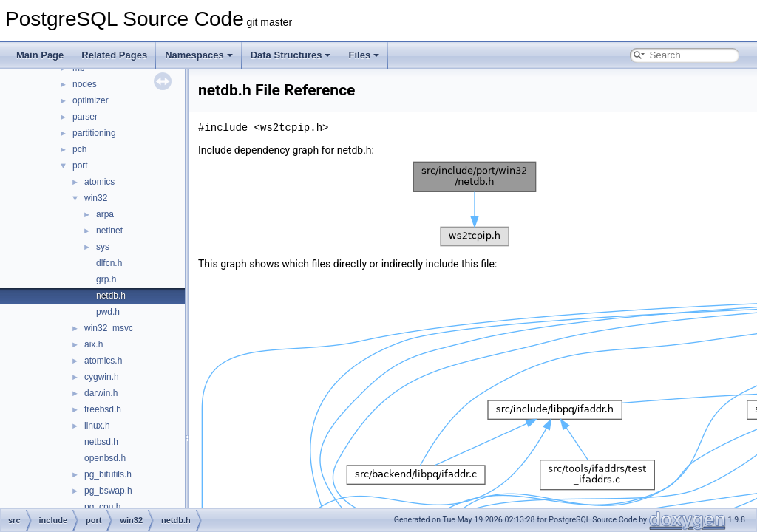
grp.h (106, 279)
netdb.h (111, 296)
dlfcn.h (109, 263)
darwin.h (101, 393)
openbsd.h (105, 458)
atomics (99, 182)
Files (364, 55)
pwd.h (108, 312)
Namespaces (199, 55)
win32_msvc (109, 328)
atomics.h (103, 361)
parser (85, 117)
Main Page (40, 55)
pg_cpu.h (102, 507)
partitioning (94, 133)
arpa (105, 214)
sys (103, 247)
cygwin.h (102, 377)
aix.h (94, 344)
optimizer (91, 100)
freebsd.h (103, 409)
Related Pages (114, 55)
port (80, 166)
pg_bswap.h (108, 491)
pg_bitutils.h (108, 474)
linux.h (97, 426)
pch (79, 149)
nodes (85, 84)
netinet (109, 231)
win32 (96, 198)
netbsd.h (101, 442)
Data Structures (291, 55)
